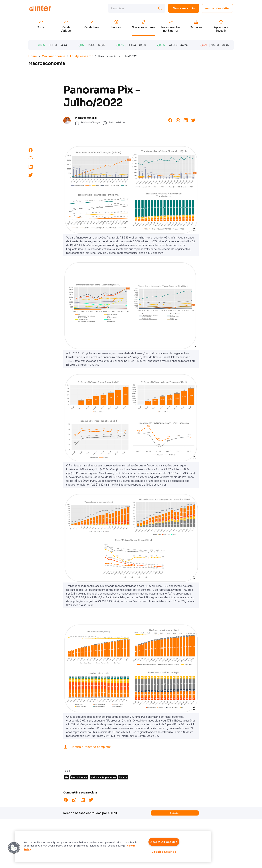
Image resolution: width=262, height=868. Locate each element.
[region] (113, 847)
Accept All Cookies (164, 842)
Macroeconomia (53, 56)
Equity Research (82, 56)
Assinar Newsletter (218, 9)
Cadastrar (175, 813)
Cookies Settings (164, 852)
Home (33, 56)
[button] (14, 848)
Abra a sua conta (184, 9)
